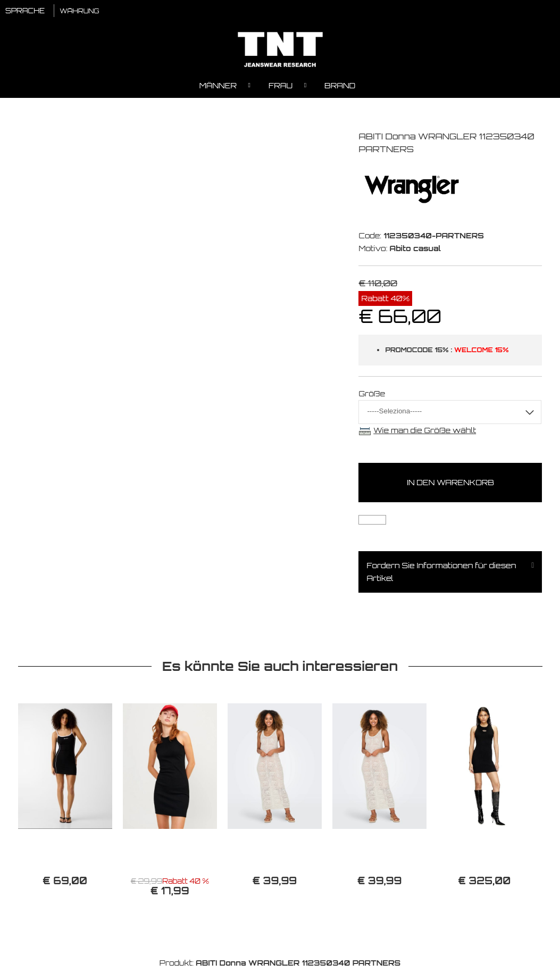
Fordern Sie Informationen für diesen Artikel (441, 574)
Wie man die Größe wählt (425, 433)
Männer (218, 88)
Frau (281, 88)
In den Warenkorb (450, 485)
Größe (372, 396)
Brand (340, 88)
